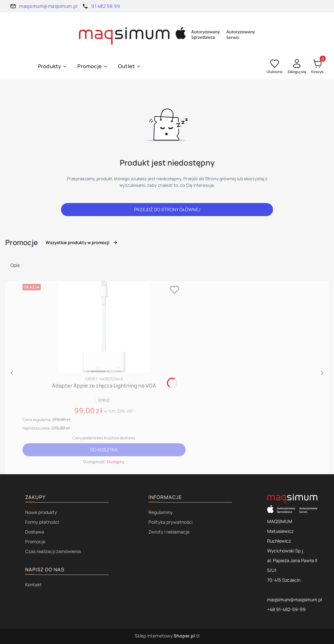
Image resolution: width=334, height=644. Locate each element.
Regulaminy (161, 512)
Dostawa (35, 532)
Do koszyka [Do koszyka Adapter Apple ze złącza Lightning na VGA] (104, 450)
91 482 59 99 (106, 6)
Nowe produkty (41, 512)
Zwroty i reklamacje (169, 532)
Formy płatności (42, 522)
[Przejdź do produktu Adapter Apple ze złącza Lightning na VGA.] (104, 327)
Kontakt (33, 585)
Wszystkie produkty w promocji (82, 242)
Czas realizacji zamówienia (53, 551)
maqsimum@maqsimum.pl (48, 6)
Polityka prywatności (170, 522)
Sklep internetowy (165, 636)
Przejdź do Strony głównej (167, 209)
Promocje (35, 542)
